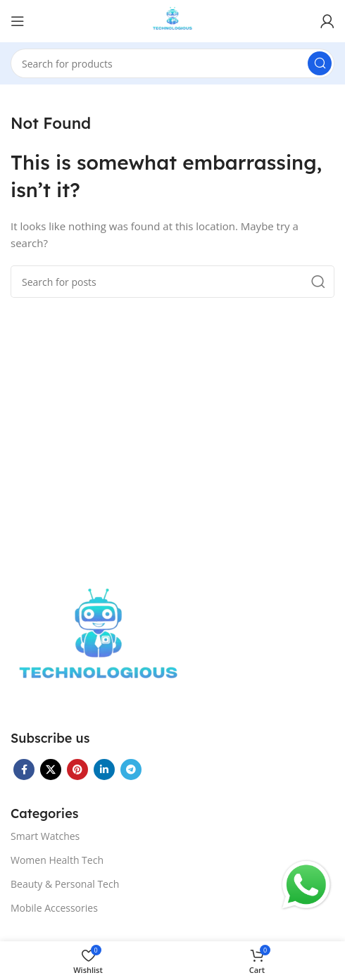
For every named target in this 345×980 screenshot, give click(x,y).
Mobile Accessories (54, 908)
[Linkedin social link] (104, 769)
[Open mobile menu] (18, 21)
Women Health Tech (57, 860)
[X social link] (51, 769)
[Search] (172, 63)
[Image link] (99, 643)
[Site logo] (173, 20)
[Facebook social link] (24, 769)
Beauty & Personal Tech (65, 884)
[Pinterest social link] (77, 769)
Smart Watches (45, 836)
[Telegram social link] (131, 769)
